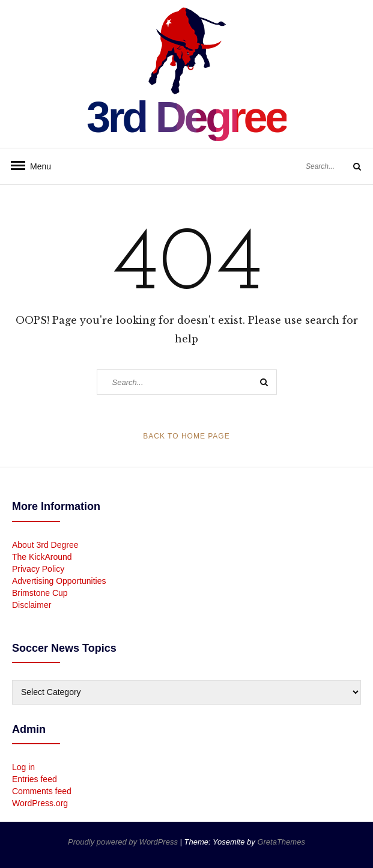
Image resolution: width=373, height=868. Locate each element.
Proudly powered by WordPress (124, 842)
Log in (23, 767)
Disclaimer (32, 605)
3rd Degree (186, 117)
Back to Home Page (186, 436)
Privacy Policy (38, 569)
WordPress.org (40, 803)
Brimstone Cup (40, 593)
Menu (36, 166)
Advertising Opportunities (59, 581)
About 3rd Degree (45, 545)
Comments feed (42, 791)
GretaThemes (281, 842)
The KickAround (42, 557)
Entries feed (35, 779)
